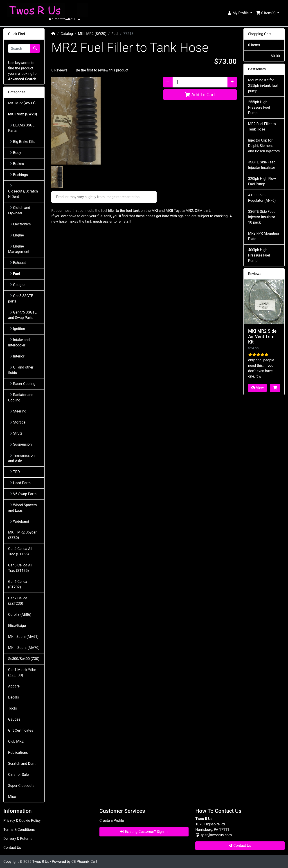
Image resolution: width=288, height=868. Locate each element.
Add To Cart (200, 95)
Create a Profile (112, 821)
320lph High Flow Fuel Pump (262, 181)
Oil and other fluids (21, 370)
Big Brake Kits (22, 142)
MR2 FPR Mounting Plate (264, 236)
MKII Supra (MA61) (23, 637)
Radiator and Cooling (21, 397)
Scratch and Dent (22, 764)
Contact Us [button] (240, 846)
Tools (12, 708)
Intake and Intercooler (19, 342)
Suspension (21, 444)
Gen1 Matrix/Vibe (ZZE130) (22, 672)
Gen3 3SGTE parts (21, 299)
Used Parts (20, 483)
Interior (17, 356)
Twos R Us (41, 862)
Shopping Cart (260, 34)
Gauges (18, 285)
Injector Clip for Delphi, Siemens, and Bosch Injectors (264, 146)
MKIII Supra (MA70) (24, 648)
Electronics (20, 224)
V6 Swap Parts (23, 494)
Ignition (17, 329)
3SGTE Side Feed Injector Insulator (262, 165)
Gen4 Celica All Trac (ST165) (20, 551)
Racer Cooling (23, 384)
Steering (18, 411)
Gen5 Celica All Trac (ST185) (20, 568)
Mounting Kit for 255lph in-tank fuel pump (263, 86)
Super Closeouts (21, 786)
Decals (13, 697)
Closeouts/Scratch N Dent (23, 191)
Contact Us (12, 848)
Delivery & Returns (18, 839)
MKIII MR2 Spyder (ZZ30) (22, 535)
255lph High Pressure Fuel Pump (259, 107)
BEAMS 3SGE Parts (21, 128)
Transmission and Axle (21, 458)
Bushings (19, 175)
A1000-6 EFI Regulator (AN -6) (262, 198)
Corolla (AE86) (20, 615)
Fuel (115, 34)
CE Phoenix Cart (84, 862)
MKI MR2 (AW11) (22, 103)
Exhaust (18, 263)
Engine (17, 235)
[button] (240, 13)
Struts (16, 433)
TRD (15, 472)
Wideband (19, 521)
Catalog (67, 34)
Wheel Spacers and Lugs (22, 508)
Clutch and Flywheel (19, 210)
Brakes (17, 164)
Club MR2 (16, 741)
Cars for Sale (18, 775)
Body (16, 153)
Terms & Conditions (19, 830)
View (258, 388)
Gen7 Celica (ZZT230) (18, 601)
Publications (18, 752)
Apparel (14, 686)
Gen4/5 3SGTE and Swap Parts (22, 315)
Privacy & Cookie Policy (22, 821)
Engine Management (19, 249)
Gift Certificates (21, 730)
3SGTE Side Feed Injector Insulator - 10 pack (263, 217)
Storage (18, 422)
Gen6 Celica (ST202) (18, 584)
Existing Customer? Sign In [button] (144, 832)
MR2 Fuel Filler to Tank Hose (262, 127)
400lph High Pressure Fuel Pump (259, 255)
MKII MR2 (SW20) (92, 34)
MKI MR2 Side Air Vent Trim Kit (262, 337)
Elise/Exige (17, 626)
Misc (12, 797)
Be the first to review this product (102, 70)
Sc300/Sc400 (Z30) (24, 659)
